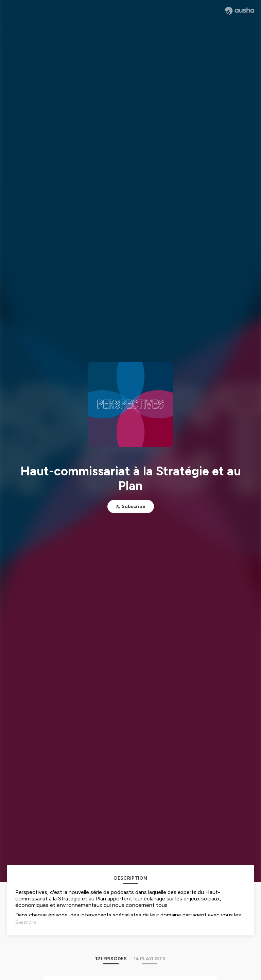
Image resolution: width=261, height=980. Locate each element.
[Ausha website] (239, 11)
